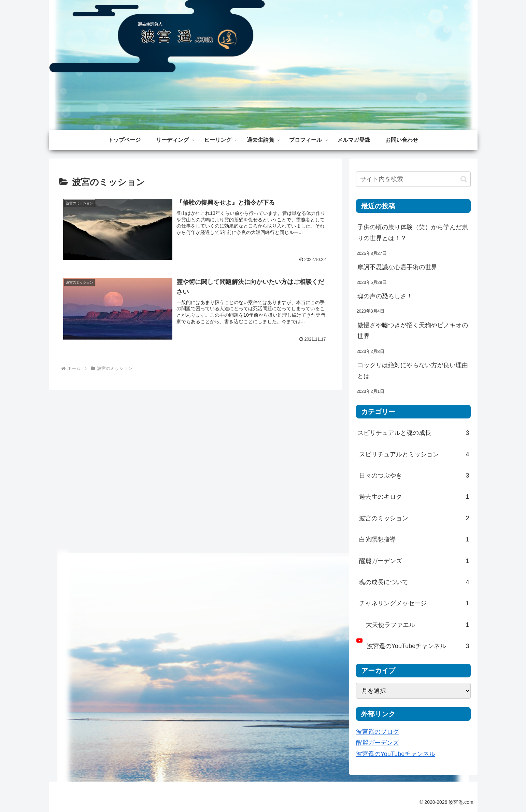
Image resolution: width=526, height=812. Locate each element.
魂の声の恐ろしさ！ (385, 296)
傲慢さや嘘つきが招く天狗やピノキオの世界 (413, 331)
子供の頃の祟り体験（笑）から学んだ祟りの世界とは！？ (413, 233)
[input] (413, 179)
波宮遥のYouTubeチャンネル (396, 754)
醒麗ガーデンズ (378, 743)
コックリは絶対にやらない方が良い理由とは (413, 371)
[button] (464, 179)
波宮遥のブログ (378, 732)
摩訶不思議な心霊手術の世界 (397, 267)
